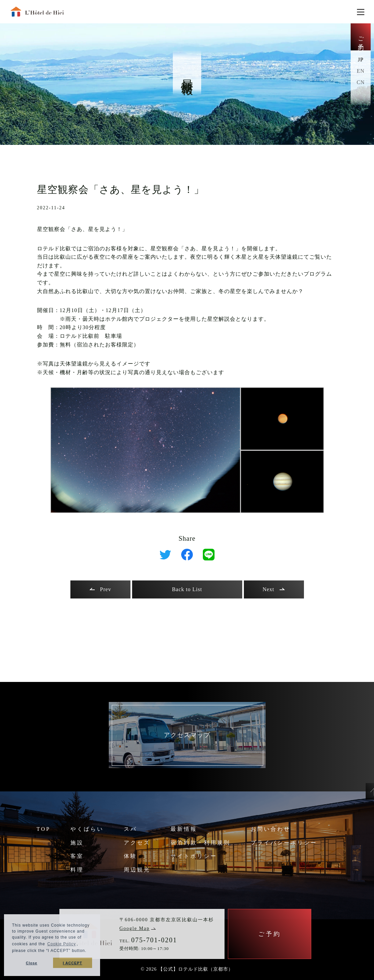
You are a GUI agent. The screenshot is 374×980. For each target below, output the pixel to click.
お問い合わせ (271, 829)
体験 (130, 856)
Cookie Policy (62, 944)
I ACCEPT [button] (72, 963)
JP (360, 60)
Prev (100, 589)
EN (360, 71)
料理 (77, 870)
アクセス (137, 843)
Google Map (138, 928)
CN (361, 82)
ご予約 (361, 37)
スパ (130, 829)
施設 (77, 843)
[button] (89, 951)
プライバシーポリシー (284, 843)
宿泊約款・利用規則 (201, 843)
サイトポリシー (194, 856)
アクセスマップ (187, 735)
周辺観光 (137, 870)
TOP (44, 829)
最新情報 (184, 829)
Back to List (187, 589)
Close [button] (31, 963)
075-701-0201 (154, 940)
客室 (77, 856)
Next (274, 589)
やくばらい (87, 829)
